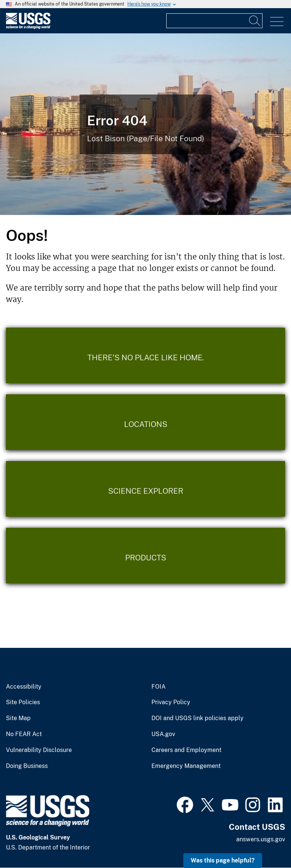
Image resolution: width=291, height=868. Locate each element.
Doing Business (27, 766)
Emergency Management (186, 766)
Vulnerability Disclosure (39, 750)
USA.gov (163, 734)
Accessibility (24, 687)
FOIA (158, 687)
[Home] (28, 27)
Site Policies (23, 702)
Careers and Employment (186, 750)
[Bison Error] (145, 124)
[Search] (255, 21)
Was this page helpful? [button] (223, 860)
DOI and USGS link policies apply (198, 718)
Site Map (18, 718)
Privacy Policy (171, 702)
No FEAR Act (24, 734)
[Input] (214, 21)
